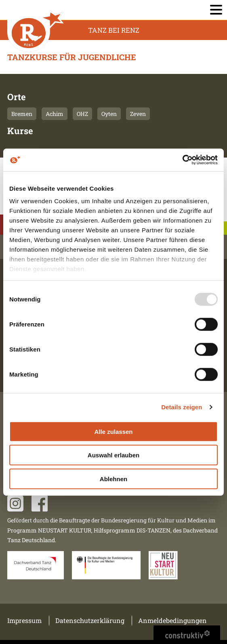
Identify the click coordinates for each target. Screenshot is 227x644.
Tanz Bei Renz (114, 30)
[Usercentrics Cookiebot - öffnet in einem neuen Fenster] (182, 160)
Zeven (138, 114)
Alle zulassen (113, 431)
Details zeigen (182, 407)
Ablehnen (113, 479)
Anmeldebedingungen (172, 620)
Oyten (109, 114)
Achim (55, 114)
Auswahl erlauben (113, 455)
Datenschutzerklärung (90, 620)
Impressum (24, 620)
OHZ (82, 114)
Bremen (22, 114)
